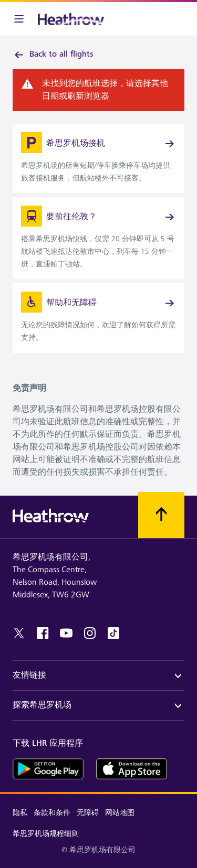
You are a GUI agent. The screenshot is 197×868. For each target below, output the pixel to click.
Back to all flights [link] (53, 55)
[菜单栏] (19, 19)
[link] (98, 158)
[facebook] (43, 633)
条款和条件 (52, 813)
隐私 (20, 813)
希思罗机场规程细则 (46, 834)
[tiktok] (113, 633)
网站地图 (120, 813)
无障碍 (88, 813)
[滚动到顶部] (161, 515)
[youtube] (66, 633)
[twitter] (19, 633)
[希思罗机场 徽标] (71, 19)
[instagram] (90, 633)
